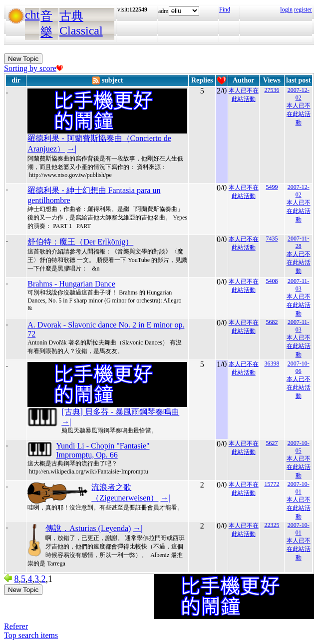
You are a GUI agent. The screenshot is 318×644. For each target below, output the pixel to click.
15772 (272, 484)
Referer (16, 626)
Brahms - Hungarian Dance (71, 284)
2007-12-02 (299, 94)
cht (32, 14)
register (303, 9)
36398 (272, 363)
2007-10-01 (299, 488)
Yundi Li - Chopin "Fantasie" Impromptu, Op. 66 (103, 450)
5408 (272, 281)
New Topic (23, 59)
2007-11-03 (299, 285)
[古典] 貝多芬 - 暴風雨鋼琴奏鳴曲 (120, 412)
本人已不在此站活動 (299, 114)
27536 (272, 90)
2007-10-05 (299, 447)
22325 (272, 525)
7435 (272, 238)
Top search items (31, 635)
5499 (272, 187)
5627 (272, 443)
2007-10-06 (299, 367)
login (286, 9)
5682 (272, 322)
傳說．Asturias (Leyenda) (88, 528)
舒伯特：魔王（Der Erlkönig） (80, 242)
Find (225, 9)
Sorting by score (33, 68)
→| (72, 149)
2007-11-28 (299, 242)
